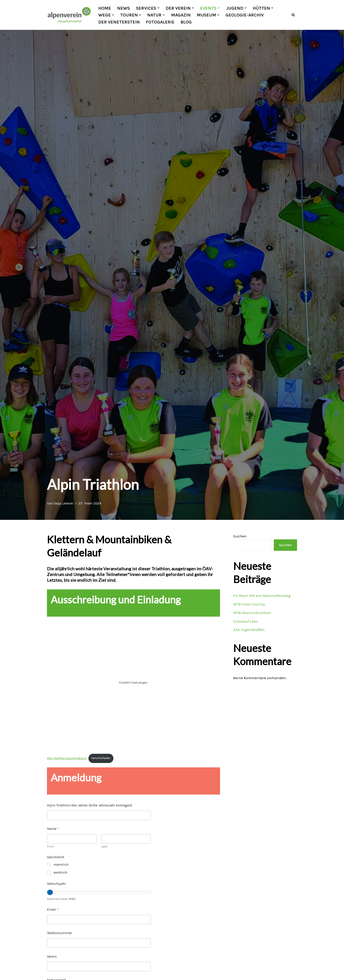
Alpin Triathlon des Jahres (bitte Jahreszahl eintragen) (90, 805)
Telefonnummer (59, 933)
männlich (61, 865)
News (124, 8)
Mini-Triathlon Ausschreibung (66, 758)
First (50, 847)
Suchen (240, 536)
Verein (52, 956)
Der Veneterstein (119, 22)
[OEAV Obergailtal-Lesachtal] (69, 15)
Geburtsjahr (56, 884)
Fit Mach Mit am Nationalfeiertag (262, 596)
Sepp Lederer (64, 503)
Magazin (181, 15)
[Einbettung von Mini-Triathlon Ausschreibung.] (133, 682)
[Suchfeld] (293, 15)
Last (104, 847)
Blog (186, 22)
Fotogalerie (160, 22)
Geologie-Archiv (245, 15)
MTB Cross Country (249, 604)
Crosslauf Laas (245, 621)
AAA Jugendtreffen (249, 630)
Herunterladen (101, 758)
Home (105, 8)
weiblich (60, 872)
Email (53, 909)
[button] (158, 8)
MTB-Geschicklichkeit (252, 613)
